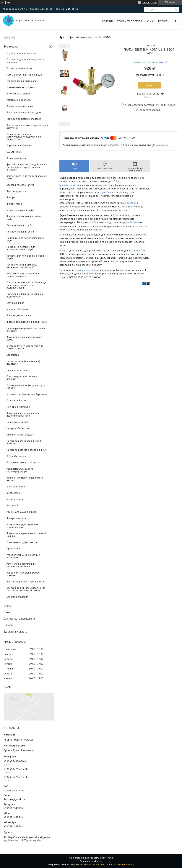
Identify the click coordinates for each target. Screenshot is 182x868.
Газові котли (13, 493)
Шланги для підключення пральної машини (26, 535)
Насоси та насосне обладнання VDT (27, 450)
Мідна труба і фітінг (18, 309)
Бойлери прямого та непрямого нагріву (25, 479)
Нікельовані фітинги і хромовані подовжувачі (25, 295)
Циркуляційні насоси (18, 428)
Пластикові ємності (17, 422)
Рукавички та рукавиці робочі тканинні (23, 574)
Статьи (8, 606)
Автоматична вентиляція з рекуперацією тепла (21, 565)
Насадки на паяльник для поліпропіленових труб (21, 248)
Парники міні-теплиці (18, 370)
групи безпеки (128, 203)
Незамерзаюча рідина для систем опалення (26, 329)
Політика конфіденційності (120, 864)
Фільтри (11, 197)
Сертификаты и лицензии (19, 619)
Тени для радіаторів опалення (24, 119)
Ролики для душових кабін (22, 512)
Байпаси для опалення (19, 315)
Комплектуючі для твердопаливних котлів (27, 177)
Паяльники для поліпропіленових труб (25, 239)
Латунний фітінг (15, 303)
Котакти (164, 21)
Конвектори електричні (20, 106)
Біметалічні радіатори (19, 94)
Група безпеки (68, 185)
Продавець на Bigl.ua (91, 861)
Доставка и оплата (16, 632)
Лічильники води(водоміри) (22, 542)
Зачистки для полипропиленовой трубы (25, 257)
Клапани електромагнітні (20, 185)
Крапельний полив (17, 400)
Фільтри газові (14, 204)
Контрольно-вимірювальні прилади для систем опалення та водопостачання (26, 285)
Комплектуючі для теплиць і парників (22, 378)
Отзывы (8, 625)
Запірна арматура (17, 191)
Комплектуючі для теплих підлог (25, 75)
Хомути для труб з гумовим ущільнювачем (22, 526)
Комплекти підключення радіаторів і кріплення (27, 126)
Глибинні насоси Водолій (20, 435)
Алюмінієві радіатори (19, 100)
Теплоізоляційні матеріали (21, 81)
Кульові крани (14, 152)
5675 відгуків (149, 3)
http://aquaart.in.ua (14, 790)
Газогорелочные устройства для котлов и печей (25, 347)
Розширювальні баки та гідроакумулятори (20, 470)
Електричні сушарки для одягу (24, 112)
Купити (149, 85)
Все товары (11, 46)
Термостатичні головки (19, 145)
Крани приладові (16, 158)
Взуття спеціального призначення (26, 582)
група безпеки (85, 270)
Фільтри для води (17, 518)
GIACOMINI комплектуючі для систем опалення (23, 275)
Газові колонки (15, 499)
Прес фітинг (13, 548)
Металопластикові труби (20, 210)
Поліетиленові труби (18, 407)
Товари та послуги (129, 21)
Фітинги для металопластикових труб (25, 218)
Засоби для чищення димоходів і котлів (26, 338)
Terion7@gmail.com (15, 799)
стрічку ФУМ (137, 250)
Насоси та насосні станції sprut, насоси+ (24, 442)
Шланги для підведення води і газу (27, 322)
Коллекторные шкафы (19, 68)
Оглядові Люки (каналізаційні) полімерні (23, 362)
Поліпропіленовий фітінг (20, 232)
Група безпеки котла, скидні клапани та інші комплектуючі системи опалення (27, 167)
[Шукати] (175, 9)
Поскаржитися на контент (91, 864)
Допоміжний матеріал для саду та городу (26, 386)
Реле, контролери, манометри (23, 462)
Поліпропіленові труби (19, 225)
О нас (151, 21)
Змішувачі (12, 505)
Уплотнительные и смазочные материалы (23, 556)
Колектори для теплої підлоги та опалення (25, 61)
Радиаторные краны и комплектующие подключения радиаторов (24, 137)
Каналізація (13, 355)
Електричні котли (16, 487)
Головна (108, 21)
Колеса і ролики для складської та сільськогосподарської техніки (26, 589)
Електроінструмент (17, 597)
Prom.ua (109, 858)
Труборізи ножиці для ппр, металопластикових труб (22, 266)
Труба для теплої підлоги (21, 53)
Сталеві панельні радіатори (22, 87)
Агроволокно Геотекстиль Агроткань (27, 394)
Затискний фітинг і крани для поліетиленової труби (23, 414)
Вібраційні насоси (16, 456)
